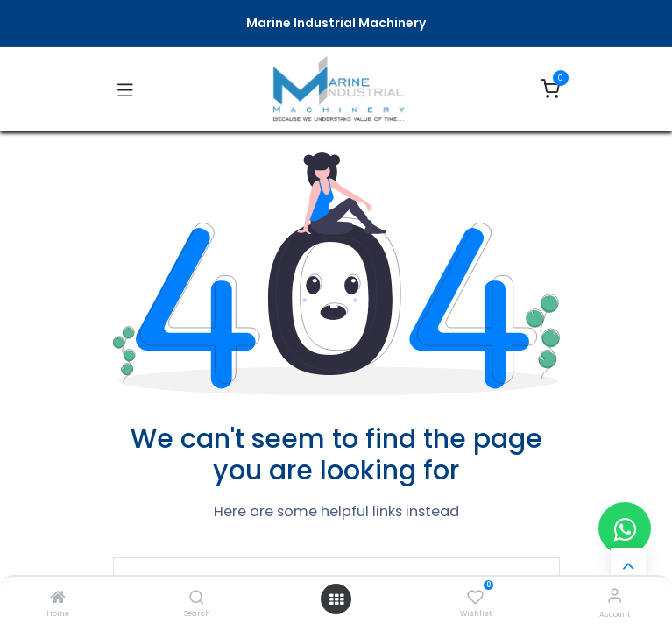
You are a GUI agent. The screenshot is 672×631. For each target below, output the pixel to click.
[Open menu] (336, 599)
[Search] (197, 599)
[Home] (58, 599)
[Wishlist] (475, 596)
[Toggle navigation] (125, 89)
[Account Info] (615, 596)
